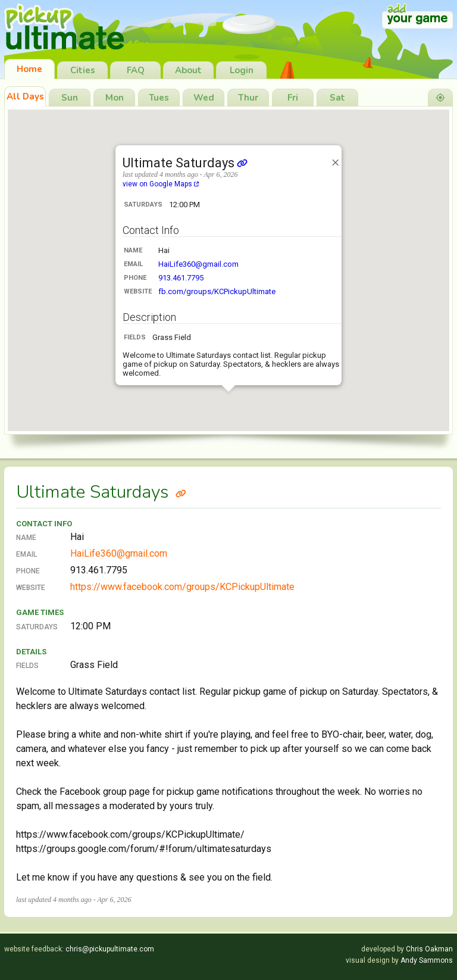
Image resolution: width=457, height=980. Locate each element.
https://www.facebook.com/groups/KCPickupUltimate (182, 587)
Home (29, 69)
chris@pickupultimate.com (110, 949)
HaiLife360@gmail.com (198, 264)
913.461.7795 (181, 278)
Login (242, 70)
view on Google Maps (161, 184)
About (188, 70)
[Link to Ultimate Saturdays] (181, 492)
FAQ (136, 70)
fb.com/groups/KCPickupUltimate (217, 291)
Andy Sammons (427, 960)
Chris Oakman (429, 949)
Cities (83, 70)
